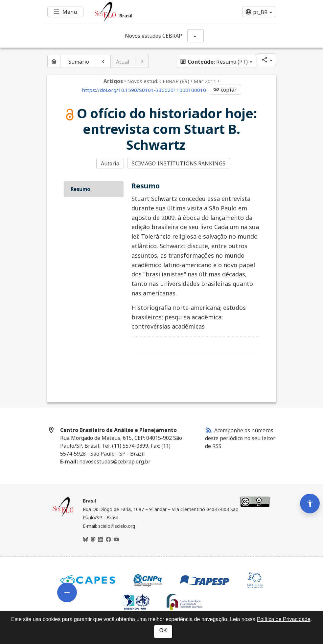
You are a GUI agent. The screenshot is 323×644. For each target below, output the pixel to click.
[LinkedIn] (101, 539)
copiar (225, 90)
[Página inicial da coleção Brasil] (63, 516)
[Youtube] (116, 539)
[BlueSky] (85, 539)
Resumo (81, 189)
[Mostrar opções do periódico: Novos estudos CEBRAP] (196, 36)
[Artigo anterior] (104, 61)
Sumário (79, 62)
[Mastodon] (93, 539)
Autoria (110, 163)
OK (163, 630)
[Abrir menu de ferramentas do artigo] (67, 590)
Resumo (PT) (214, 62)
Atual (123, 62)
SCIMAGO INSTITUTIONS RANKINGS (179, 163)
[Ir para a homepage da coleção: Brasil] (142, 12)
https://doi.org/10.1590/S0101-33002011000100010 (144, 90)
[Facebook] (108, 539)
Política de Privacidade (284, 619)
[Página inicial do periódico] (54, 61)
